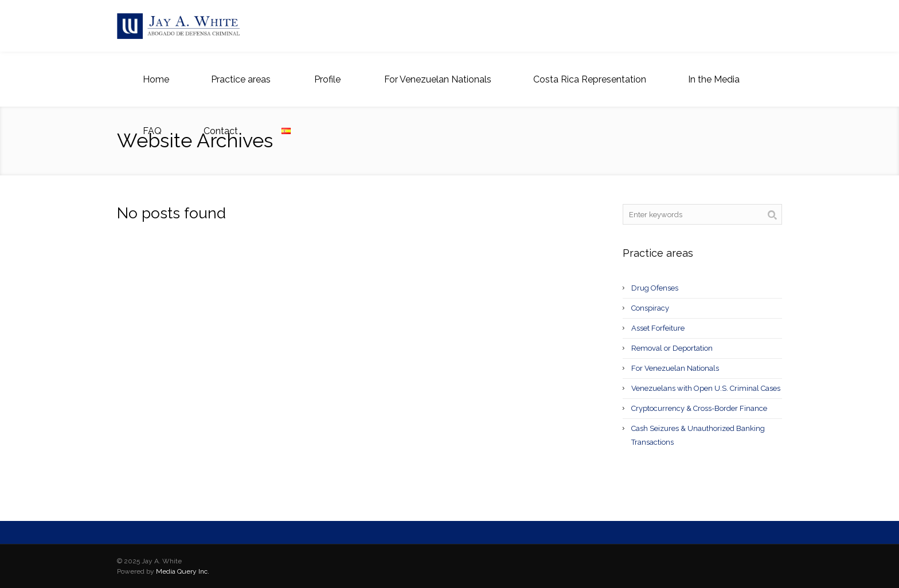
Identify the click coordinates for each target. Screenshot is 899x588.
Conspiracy (650, 308)
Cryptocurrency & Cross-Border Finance (699, 408)
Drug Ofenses (655, 288)
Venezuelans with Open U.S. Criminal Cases (706, 388)
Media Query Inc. (183, 571)
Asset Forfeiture (658, 328)
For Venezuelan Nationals (675, 368)
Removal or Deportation (672, 348)
